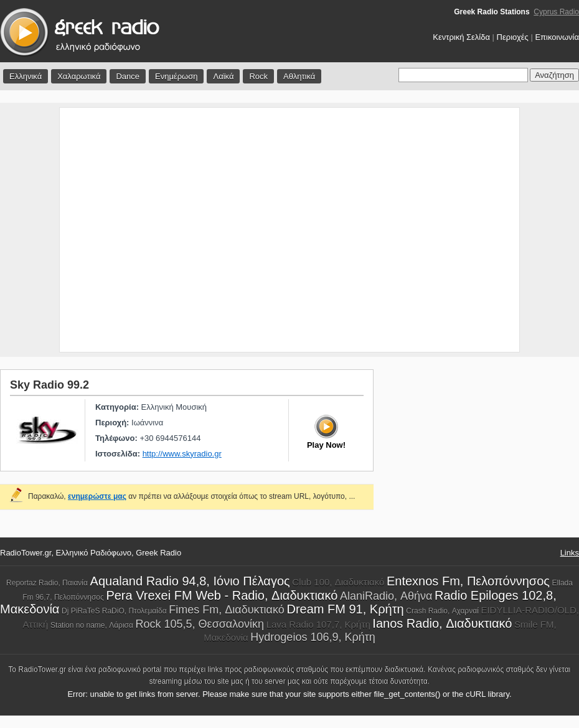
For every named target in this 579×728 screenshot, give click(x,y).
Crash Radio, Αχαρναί (442, 611)
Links (570, 553)
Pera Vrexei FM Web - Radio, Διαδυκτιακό (222, 595)
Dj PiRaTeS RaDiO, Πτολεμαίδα (114, 611)
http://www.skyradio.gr (182, 454)
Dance (128, 76)
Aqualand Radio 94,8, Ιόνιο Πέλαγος (190, 581)
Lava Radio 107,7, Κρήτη (318, 624)
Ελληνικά (26, 76)
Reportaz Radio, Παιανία (47, 583)
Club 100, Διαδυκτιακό (338, 582)
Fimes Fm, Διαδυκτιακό (227, 610)
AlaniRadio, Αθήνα (386, 596)
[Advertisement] (119, 230)
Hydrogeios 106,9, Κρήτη (313, 637)
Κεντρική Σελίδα (461, 37)
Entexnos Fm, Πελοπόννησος (468, 581)
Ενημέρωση (177, 76)
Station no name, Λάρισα (92, 625)
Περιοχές (513, 37)
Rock (258, 76)
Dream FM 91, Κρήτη (345, 609)
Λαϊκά (223, 76)
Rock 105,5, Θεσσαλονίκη (200, 624)
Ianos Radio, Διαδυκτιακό (442, 623)
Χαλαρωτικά (79, 76)
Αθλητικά (299, 76)
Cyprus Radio (556, 12)
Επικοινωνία (557, 37)
